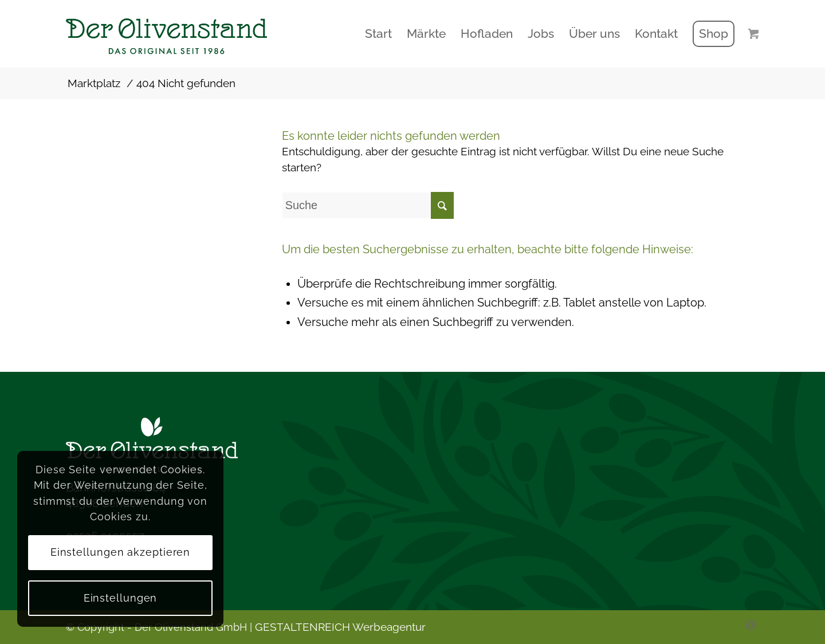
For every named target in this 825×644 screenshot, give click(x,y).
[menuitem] (378, 34)
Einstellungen (121, 598)
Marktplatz (94, 83)
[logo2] (188, 34)
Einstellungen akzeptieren (121, 552)
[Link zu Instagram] (751, 625)
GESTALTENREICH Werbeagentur (340, 627)
